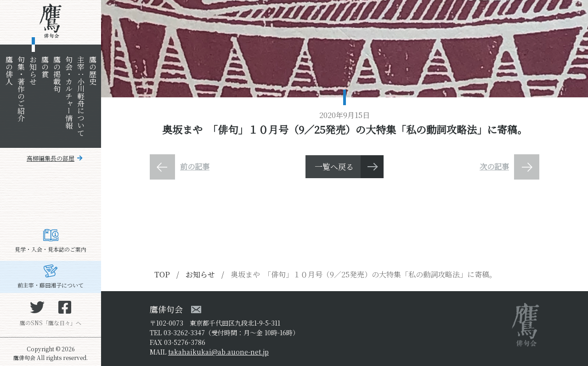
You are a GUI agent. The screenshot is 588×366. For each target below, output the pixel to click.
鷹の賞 (45, 67)
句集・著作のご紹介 (21, 89)
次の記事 (494, 166)
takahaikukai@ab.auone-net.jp (218, 352)
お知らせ (33, 70)
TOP (162, 274)
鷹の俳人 (9, 70)
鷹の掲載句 (57, 74)
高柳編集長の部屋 (51, 158)
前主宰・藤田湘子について (51, 285)
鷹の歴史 (93, 70)
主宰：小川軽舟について (81, 96)
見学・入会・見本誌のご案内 (51, 249)
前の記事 (195, 166)
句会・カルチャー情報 (69, 92)
